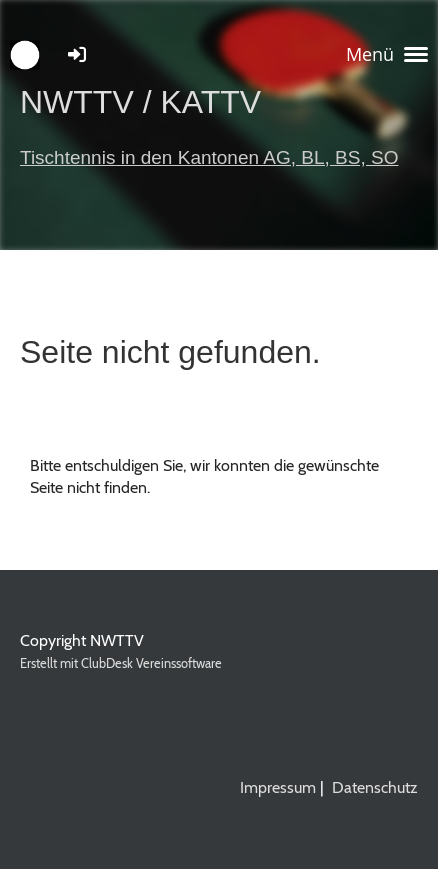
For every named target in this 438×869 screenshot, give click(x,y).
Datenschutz (375, 787)
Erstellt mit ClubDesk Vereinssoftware (121, 663)
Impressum (278, 787)
